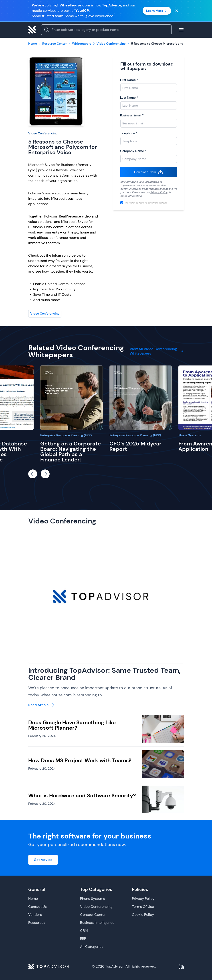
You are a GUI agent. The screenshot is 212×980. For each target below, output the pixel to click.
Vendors (35, 915)
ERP (83, 939)
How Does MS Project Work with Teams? (80, 760)
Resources (37, 923)
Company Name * (133, 151)
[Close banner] (177, 11)
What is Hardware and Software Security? (82, 795)
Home (33, 899)
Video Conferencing (43, 133)
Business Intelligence (97, 923)
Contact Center (93, 915)
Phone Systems (190, 435)
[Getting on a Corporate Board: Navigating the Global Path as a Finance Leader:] (72, 398)
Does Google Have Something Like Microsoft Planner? (72, 725)
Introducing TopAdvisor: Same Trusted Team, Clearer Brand (104, 674)
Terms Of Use (143, 907)
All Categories (92, 947)
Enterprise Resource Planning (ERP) (66, 435)
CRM (84, 931)
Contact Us (37, 907)
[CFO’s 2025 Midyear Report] (141, 398)
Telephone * (129, 133)
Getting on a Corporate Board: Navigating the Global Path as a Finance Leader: (71, 452)
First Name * (129, 80)
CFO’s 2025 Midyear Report (135, 446)
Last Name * (129, 98)
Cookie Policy (143, 915)
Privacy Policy (159, 192)
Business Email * (132, 115)
